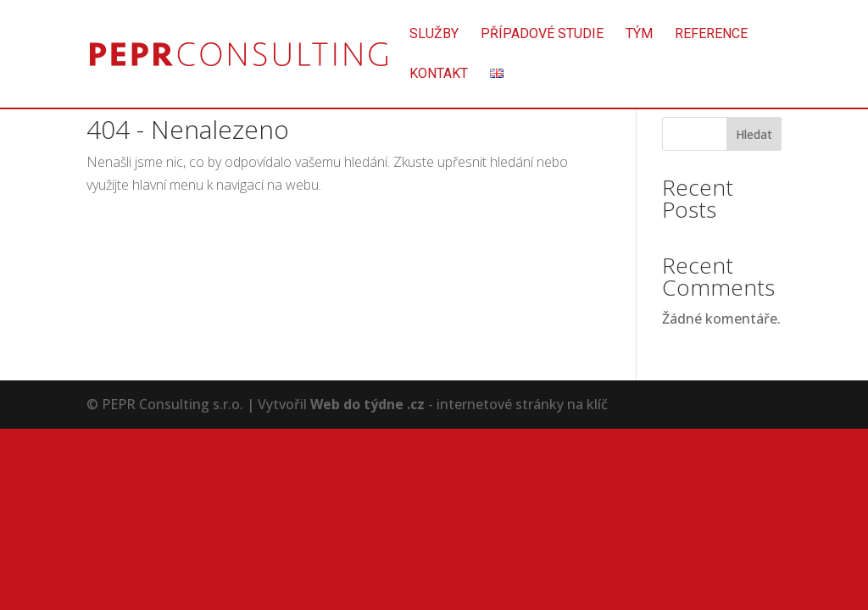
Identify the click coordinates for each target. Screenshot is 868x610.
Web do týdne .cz (367, 404)
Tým (639, 35)
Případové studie (542, 35)
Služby (434, 35)
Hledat (754, 134)
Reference (711, 35)
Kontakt (439, 75)
